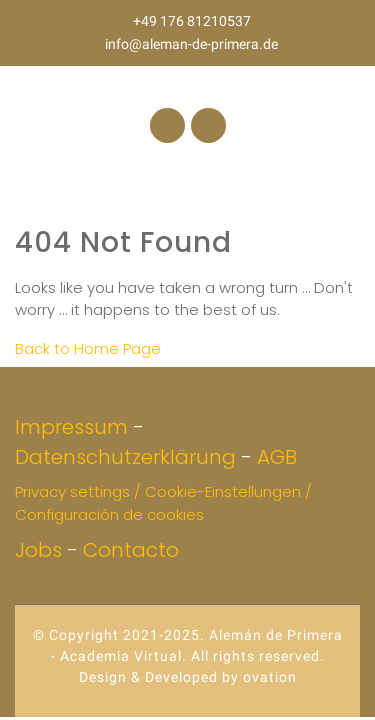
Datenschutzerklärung (125, 457)
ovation (268, 677)
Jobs (38, 550)
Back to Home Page (88, 348)
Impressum (71, 427)
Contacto (131, 550)
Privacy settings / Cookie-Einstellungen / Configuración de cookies (163, 503)
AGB (277, 457)
